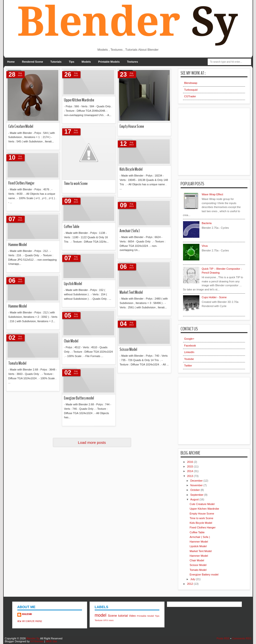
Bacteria (207, 223)
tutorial (123, 616)
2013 (191, 476)
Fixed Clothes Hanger (203, 527)
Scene (112, 616)
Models (86, 62)
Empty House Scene (202, 514)
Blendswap (191, 83)
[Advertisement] (214, 140)
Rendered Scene (32, 62)
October (195, 490)
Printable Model (145, 616)
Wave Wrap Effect (213, 194)
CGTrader (190, 96)
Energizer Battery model (44, 211)
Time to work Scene (201, 518)
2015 (191, 466)
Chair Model (197, 560)
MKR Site (51, 641)
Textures (132, 62)
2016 (191, 462)
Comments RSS (242, 638)
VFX (106, 620)
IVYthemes (37, 641)
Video (133, 616)
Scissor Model (198, 565)
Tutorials (56, 62)
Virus (205, 246)
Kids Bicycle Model (201, 523)
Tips (72, 62)
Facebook (190, 346)
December (197, 481)
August (195, 499)
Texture (99, 620)
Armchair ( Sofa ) (200, 537)
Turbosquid (191, 90)
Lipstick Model (198, 546)
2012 (191, 584)
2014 (191, 471)
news (111, 620)
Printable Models (109, 62)
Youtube (189, 359)
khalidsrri (27, 614)
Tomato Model (198, 570)
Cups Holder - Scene (214, 297)
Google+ (189, 339)
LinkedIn (189, 352)
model (101, 615)
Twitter (188, 366)
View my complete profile (30, 621)
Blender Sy (33, 638)
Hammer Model (199, 542)
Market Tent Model (201, 551)
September (197, 495)
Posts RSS (223, 638)
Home (11, 62)
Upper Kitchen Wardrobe (204, 509)
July (193, 579)
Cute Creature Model (202, 504)
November (197, 485)
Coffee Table (197, 532)
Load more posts (92, 442)
